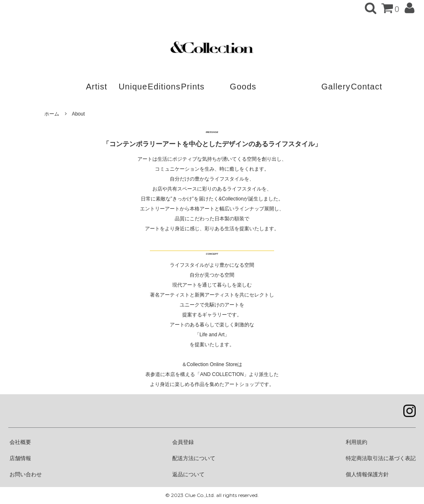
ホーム (52, 114)
